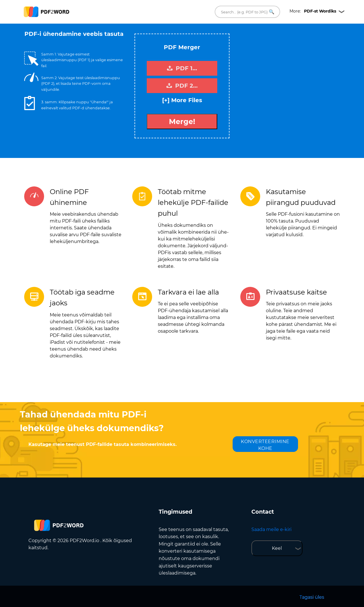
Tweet (205, 31)
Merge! (182, 122)
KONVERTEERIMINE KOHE (265, 445)
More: (313, 11)
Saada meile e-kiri (271, 529)
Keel (277, 548)
